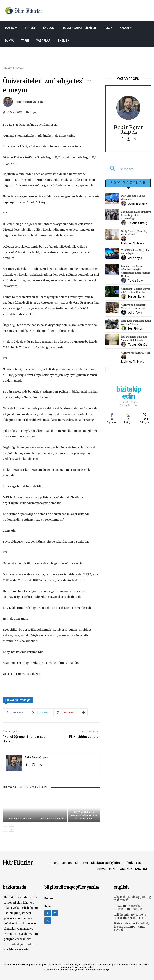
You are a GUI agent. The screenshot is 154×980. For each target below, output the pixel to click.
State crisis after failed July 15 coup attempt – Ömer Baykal (132, 927)
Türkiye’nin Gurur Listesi (135, 353)
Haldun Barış (136, 296)
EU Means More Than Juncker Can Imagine (128, 907)
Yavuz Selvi (136, 280)
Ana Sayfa (8, 68)
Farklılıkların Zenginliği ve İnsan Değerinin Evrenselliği (136, 215)
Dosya (20, 68)
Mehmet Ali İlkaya (133, 243)
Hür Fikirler (135, 329)
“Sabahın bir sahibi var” (19, 819)
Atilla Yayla (135, 258)
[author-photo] (124, 204)
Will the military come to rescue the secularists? (130, 916)
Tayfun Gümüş (138, 223)
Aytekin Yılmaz (138, 204)
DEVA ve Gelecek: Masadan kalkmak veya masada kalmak (84, 815)
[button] (119, 169)
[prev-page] (5, 829)
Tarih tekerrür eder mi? (51, 819)
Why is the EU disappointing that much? (132, 899)
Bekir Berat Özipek (30, 102)
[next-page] (12, 829)
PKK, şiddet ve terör (85, 737)
